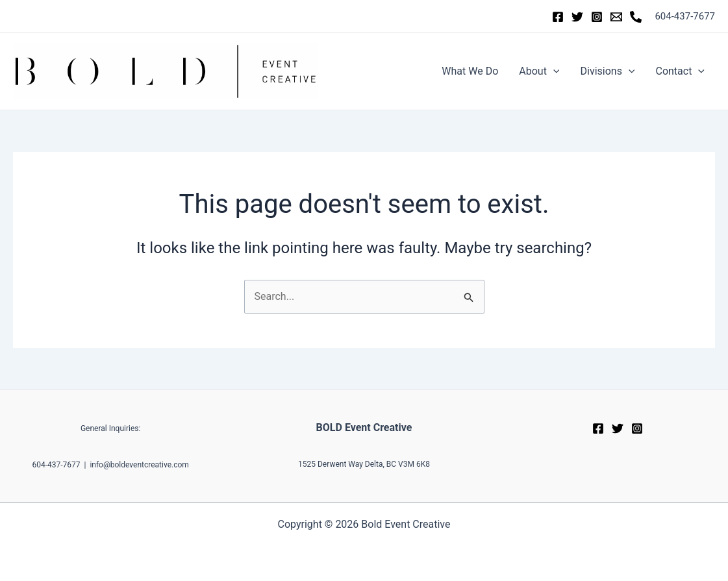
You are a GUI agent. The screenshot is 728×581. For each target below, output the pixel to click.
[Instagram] (597, 17)
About (539, 71)
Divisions (607, 71)
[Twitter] (577, 17)
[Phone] (636, 17)
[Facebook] (558, 17)
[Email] (616, 17)
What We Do (470, 71)
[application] (553, 71)
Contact (680, 71)
